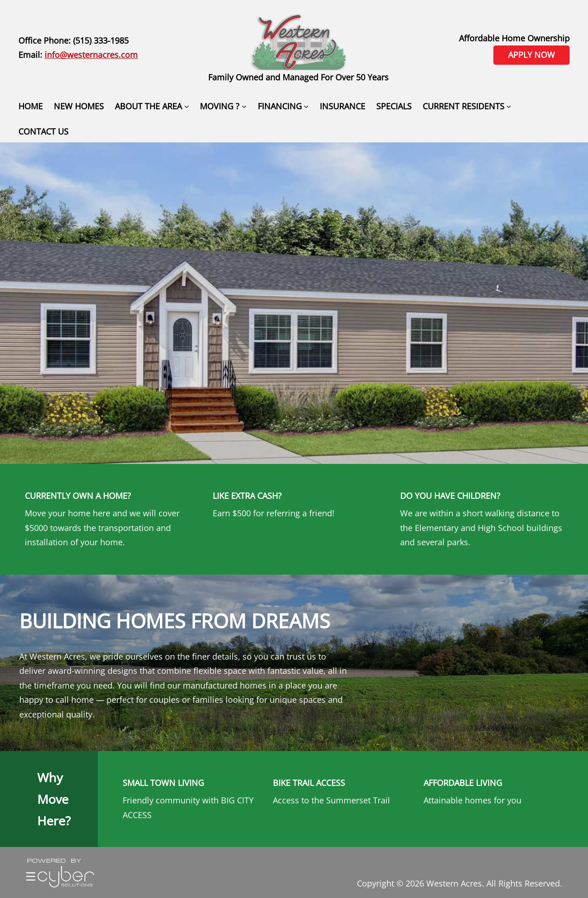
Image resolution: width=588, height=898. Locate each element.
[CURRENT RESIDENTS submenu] (509, 106)
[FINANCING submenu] (306, 106)
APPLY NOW (531, 55)
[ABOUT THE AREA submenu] (187, 106)
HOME (31, 106)
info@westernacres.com (91, 55)
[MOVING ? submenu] (244, 106)
